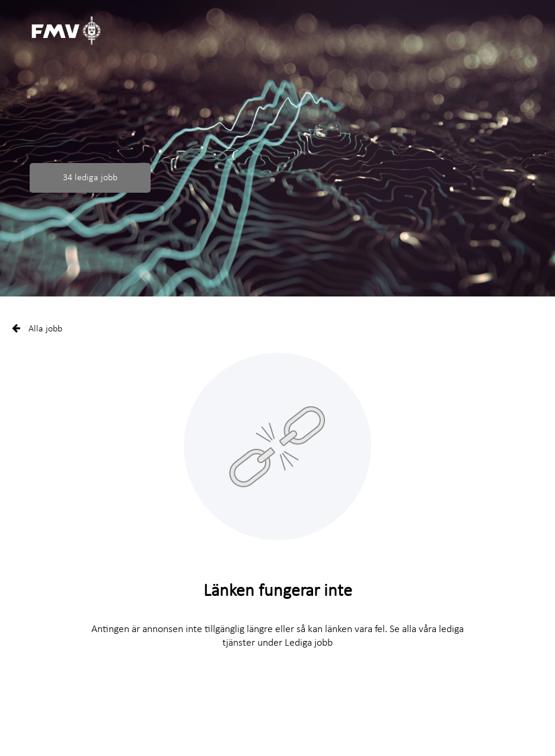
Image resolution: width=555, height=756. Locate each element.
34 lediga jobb (90, 178)
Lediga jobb (309, 643)
